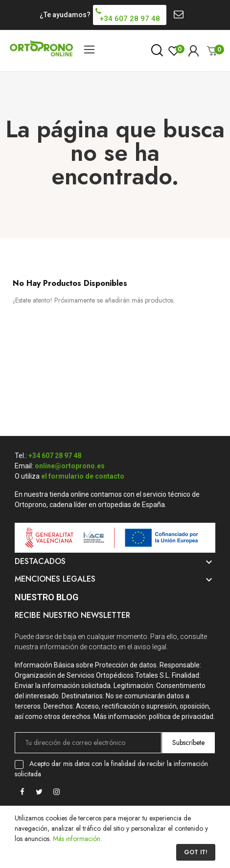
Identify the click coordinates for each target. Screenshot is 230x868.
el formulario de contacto (83, 476)
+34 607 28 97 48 (55, 456)
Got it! (196, 852)
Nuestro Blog (46, 597)
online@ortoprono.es (70, 466)
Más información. (77, 839)
